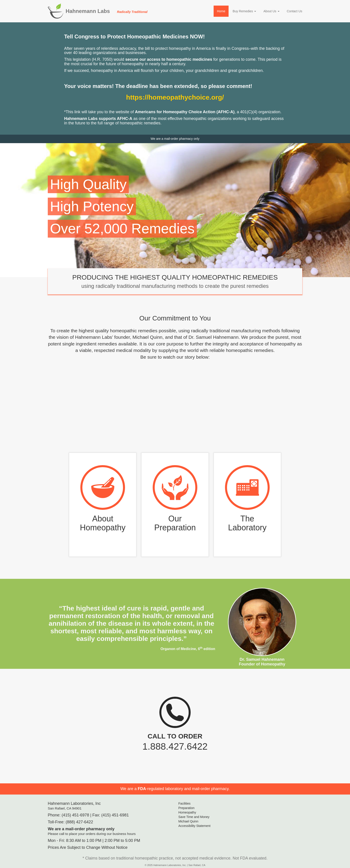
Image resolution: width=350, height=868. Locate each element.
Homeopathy (187, 812)
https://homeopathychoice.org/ (175, 97)
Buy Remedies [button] (244, 11)
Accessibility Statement (194, 826)
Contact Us (295, 11)
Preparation (186, 808)
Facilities (184, 803)
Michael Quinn (188, 821)
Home (221, 11)
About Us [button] (271, 11)
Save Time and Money (194, 817)
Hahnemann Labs (107, 11)
